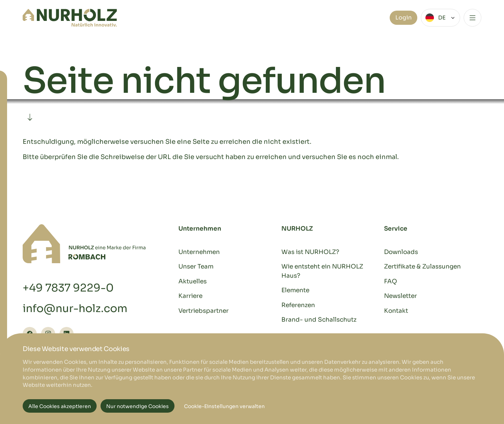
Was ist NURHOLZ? (310, 252)
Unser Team (196, 267)
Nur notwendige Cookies (138, 406)
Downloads (401, 252)
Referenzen (298, 305)
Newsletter (400, 296)
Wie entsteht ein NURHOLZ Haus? (322, 271)
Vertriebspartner (204, 311)
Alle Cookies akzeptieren (60, 406)
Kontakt (396, 311)
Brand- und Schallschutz (319, 320)
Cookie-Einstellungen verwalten (224, 406)
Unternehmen (199, 252)
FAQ (391, 281)
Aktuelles (193, 281)
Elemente (295, 290)
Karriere (190, 296)
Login (403, 18)
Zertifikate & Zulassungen (422, 267)
